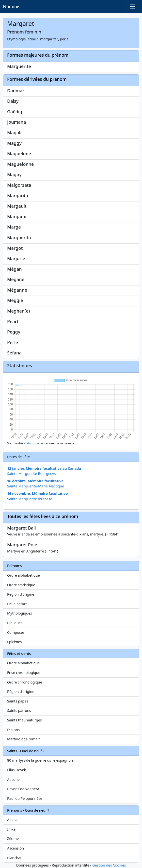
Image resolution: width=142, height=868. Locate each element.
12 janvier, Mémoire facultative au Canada (44, 468)
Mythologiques (20, 613)
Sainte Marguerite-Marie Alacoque (36, 486)
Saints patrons (19, 710)
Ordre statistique (21, 585)
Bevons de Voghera (23, 789)
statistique (32, 443)
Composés (16, 632)
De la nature (17, 604)
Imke (11, 829)
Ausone (13, 779)
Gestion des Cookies (109, 865)
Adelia (12, 820)
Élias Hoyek (16, 770)
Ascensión (16, 848)
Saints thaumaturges (24, 720)
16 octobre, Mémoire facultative (35, 481)
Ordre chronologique (25, 682)
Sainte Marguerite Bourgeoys (32, 474)
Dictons (13, 730)
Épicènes (15, 642)
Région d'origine (21, 594)
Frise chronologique (24, 673)
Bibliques (15, 623)
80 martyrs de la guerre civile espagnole (40, 760)
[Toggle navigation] (133, 7)
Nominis (12, 6)
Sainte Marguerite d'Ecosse (30, 499)
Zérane (13, 839)
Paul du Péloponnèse (25, 798)
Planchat (14, 858)
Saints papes (18, 701)
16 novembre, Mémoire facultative (37, 493)
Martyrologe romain (24, 739)
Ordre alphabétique (24, 575)
